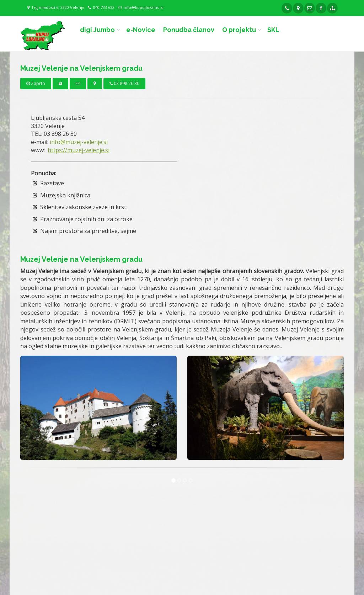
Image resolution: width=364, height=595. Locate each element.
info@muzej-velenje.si (79, 142)
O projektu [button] (239, 30)
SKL (273, 30)
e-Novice (141, 30)
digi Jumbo (97, 30)
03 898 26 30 (124, 83)
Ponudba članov (189, 30)
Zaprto (36, 83)
